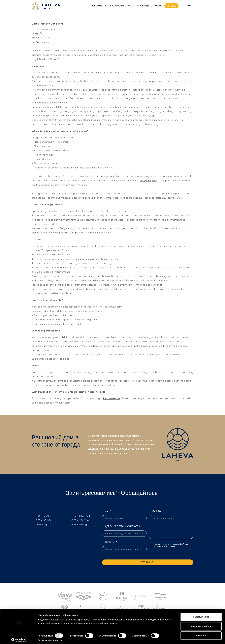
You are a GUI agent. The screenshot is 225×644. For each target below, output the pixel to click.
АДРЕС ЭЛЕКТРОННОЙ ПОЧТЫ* (124, 531)
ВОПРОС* (171, 524)
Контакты (171, 6)
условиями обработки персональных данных (171, 545)
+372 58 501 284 (80, 520)
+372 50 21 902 (43, 520)
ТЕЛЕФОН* (124, 546)
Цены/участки (116, 6)
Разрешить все (201, 615)
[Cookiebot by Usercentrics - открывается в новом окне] (19, 638)
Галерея (130, 6)
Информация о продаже (149, 6)
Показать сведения (48, 638)
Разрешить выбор (201, 624)
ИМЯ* (124, 515)
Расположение (99, 6)
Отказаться (201, 634)
